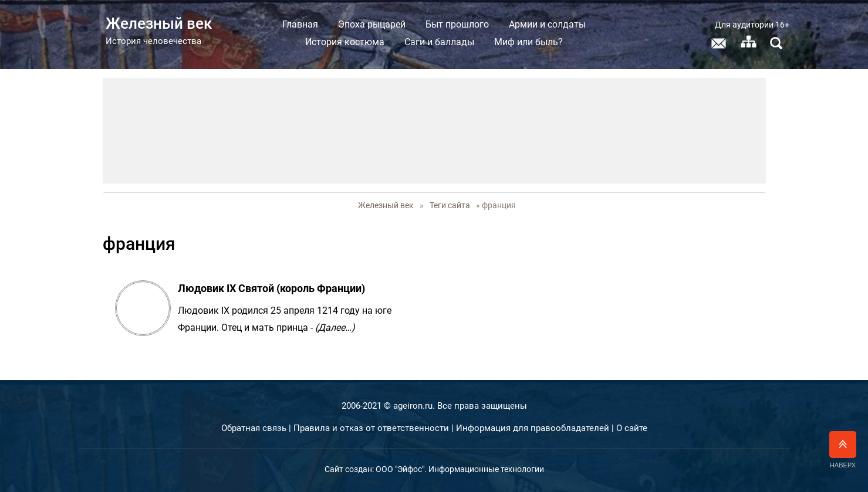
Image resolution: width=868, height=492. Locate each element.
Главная (300, 24)
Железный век (386, 205)
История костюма (345, 42)
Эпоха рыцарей (372, 24)
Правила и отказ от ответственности (371, 428)
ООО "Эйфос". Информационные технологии (460, 469)
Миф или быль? (528, 42)
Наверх (843, 450)
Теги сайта (450, 205)
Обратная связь (254, 428)
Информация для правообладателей (533, 428)
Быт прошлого (457, 24)
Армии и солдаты (547, 24)
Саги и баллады (439, 42)
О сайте (632, 428)
